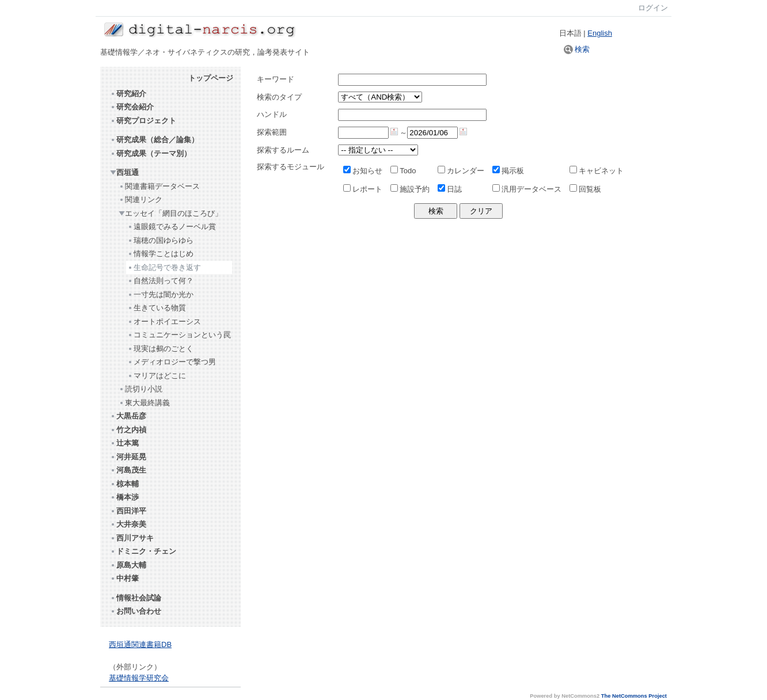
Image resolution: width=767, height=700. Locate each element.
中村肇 (124, 578)
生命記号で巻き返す (164, 267)
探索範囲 (272, 132)
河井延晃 (128, 457)
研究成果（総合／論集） (154, 140)
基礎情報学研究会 (139, 678)
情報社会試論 (136, 598)
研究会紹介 (132, 107)
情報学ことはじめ (160, 254)
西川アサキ (132, 538)
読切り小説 (141, 389)
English (600, 33)
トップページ (211, 78)
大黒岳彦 (128, 416)
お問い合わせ (136, 611)
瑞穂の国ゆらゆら (160, 240)
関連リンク (141, 199)
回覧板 (585, 189)
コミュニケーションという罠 (179, 335)
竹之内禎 (128, 430)
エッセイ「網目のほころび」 (170, 213)
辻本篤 (124, 443)
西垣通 (124, 172)
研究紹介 (128, 94)
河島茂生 (128, 470)
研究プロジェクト (143, 121)
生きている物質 (157, 308)
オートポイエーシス (164, 322)
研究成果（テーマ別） (151, 153)
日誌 (450, 189)
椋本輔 (124, 484)
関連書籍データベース (159, 186)
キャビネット (597, 171)
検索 (577, 49)
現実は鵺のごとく (160, 349)
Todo (403, 171)
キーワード (276, 79)
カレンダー (461, 171)
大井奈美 (128, 524)
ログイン (653, 8)
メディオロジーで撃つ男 (172, 362)
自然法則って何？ (160, 281)
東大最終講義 (144, 403)
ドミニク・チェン (143, 551)
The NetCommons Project (634, 696)
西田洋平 (128, 511)
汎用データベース (527, 189)
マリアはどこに (157, 376)
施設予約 (410, 189)
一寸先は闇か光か (160, 294)
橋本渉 (124, 497)
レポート (363, 189)
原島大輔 (128, 565)
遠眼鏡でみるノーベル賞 (172, 227)
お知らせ (363, 171)
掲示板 (508, 171)
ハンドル (272, 114)
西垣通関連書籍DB (140, 644)
